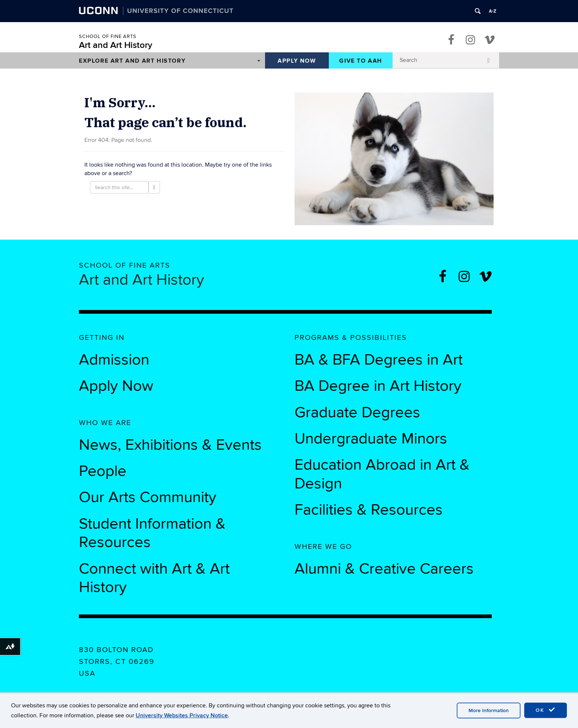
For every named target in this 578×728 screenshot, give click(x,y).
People (103, 471)
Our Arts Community (148, 497)
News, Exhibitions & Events (170, 445)
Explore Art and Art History (132, 61)
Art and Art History (116, 45)
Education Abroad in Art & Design (382, 474)
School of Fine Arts (108, 36)
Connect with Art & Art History (154, 578)
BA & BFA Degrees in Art (381, 360)
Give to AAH (361, 61)
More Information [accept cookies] (489, 710)
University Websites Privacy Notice (182, 715)
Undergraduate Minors (371, 439)
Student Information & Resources (152, 533)
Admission (114, 360)
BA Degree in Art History (378, 386)
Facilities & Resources (369, 510)
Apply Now (297, 61)
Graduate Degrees (357, 412)
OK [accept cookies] (546, 710)
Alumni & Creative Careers (384, 569)
